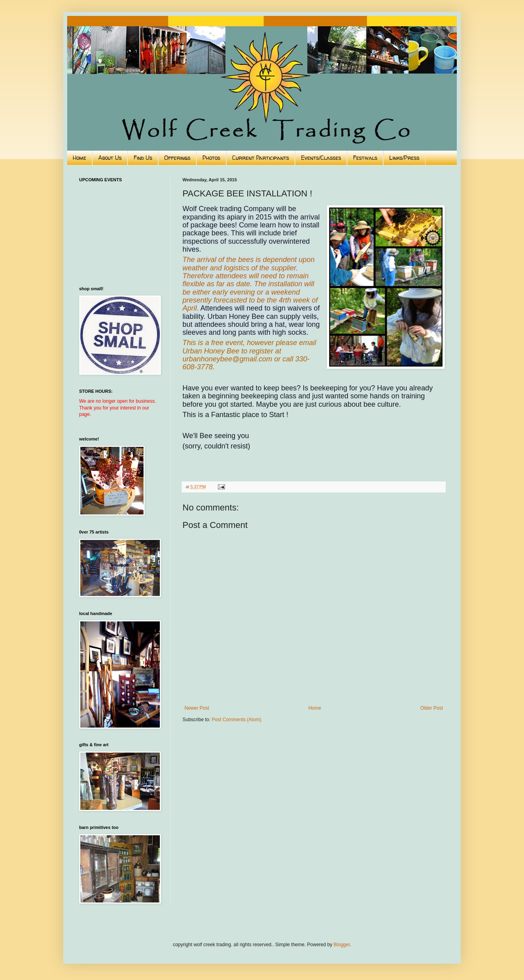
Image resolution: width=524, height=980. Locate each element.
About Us (110, 158)
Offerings (177, 158)
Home (80, 158)
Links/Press (404, 158)
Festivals (365, 158)
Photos (211, 158)
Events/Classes (321, 158)
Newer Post (197, 708)
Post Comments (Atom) (236, 720)
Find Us (143, 158)
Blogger (342, 945)
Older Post (432, 708)
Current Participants (261, 158)
